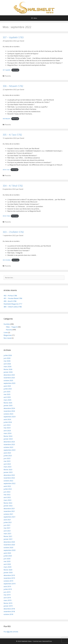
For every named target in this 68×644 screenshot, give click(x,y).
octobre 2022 (8, 481)
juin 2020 (7, 559)
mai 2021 (7, 528)
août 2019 (7, 586)
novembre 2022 (9, 478)
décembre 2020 (9, 542)
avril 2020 (7, 564)
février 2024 (8, 436)
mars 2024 (7, 433)
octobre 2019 (8, 581)
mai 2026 (7, 361)
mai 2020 (7, 561)
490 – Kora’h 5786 (10, 301)
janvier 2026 (8, 372)
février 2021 (8, 536)
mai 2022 (7, 495)
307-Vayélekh (7, 70)
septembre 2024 (10, 417)
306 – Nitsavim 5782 (13, 86)
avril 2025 (7, 397)
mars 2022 (7, 500)
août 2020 (7, 553)
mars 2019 (7, 600)
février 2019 (8, 603)
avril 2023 (7, 464)
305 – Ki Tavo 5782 (12, 135)
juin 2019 (7, 592)
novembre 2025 (9, 378)
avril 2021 (7, 531)
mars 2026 (7, 366)
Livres (6, 332)
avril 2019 (7, 598)
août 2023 (7, 453)
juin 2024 (7, 425)
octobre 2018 (8, 614)
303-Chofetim (7, 260)
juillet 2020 (8, 556)
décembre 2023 (9, 442)
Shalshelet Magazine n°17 (13, 304)
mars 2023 (7, 467)
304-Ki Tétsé (6, 216)
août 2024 (7, 419)
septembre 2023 (10, 450)
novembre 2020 (9, 545)
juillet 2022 (8, 489)
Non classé (7, 338)
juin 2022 (7, 492)
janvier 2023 (8, 472)
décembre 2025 (9, 375)
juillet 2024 (8, 422)
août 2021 (7, 520)
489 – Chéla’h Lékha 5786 (13, 307)
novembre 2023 (9, 444)
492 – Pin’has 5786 (10, 296)
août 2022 (7, 486)
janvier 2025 (8, 405)
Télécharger (15, 70)
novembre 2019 (9, 578)
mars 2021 (7, 534)
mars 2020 (7, 567)
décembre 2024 (9, 408)
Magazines (8, 335)
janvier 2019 (8, 606)
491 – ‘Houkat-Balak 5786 (13, 298)
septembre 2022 (10, 483)
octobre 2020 (8, 547)
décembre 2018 (9, 609)
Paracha (8, 76)
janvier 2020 (8, 572)
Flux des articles (11, 632)
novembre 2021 (9, 511)
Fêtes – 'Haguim (12, 327)
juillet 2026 (8, 355)
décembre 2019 (9, 575)
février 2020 (8, 570)
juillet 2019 (8, 589)
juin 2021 (7, 525)
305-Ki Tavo (6, 170)
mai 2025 (7, 394)
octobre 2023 (8, 447)
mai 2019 (7, 595)
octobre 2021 (8, 514)
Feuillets (7, 324)
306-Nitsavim (7, 119)
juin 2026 (7, 358)
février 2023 (8, 470)
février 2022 (8, 503)
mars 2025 (7, 400)
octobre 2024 (8, 414)
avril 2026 (7, 364)
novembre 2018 (9, 611)
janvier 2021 (8, 539)
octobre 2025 (8, 380)
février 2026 (8, 369)
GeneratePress (47, 641)
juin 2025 (7, 392)
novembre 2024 (9, 411)
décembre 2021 (9, 509)
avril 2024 (7, 431)
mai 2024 (7, 428)
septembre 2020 (10, 550)
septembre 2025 (10, 383)
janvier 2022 (8, 506)
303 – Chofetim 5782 (13, 232)
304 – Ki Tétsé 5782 (13, 186)
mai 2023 (7, 461)
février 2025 (8, 403)
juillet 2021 (8, 522)
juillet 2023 (8, 456)
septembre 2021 (10, 517)
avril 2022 (7, 497)
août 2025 (7, 386)
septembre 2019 (10, 584)
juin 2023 (7, 458)
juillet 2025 (8, 389)
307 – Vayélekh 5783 (13, 37)
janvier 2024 (8, 439)
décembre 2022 (9, 475)
